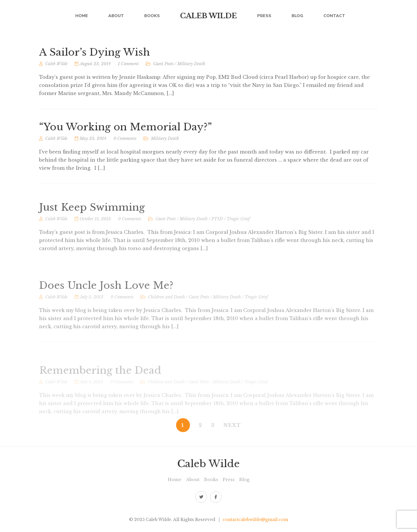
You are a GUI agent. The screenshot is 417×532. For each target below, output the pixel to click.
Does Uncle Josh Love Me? (106, 302)
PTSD (217, 234)
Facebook (216, 497)
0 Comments (125, 142)
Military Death (191, 65)
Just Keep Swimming (92, 222)
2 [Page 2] (201, 425)
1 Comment (128, 65)
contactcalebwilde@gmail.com (255, 520)
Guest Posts (163, 65)
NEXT (232, 425)
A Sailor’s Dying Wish (95, 54)
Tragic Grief (238, 234)
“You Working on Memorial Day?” (126, 131)
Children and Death (167, 314)
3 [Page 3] (213, 425)
